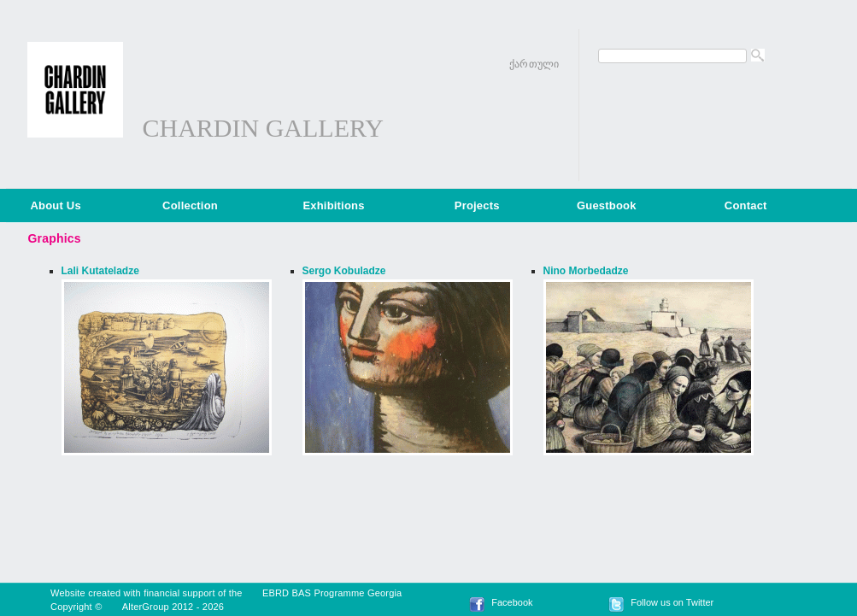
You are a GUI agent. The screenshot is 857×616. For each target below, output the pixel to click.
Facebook (512, 602)
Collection (190, 205)
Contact (746, 205)
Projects (477, 205)
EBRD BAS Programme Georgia (332, 593)
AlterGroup (146, 607)
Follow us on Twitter (672, 602)
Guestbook (607, 205)
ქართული (534, 64)
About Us (56, 205)
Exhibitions (333, 205)
